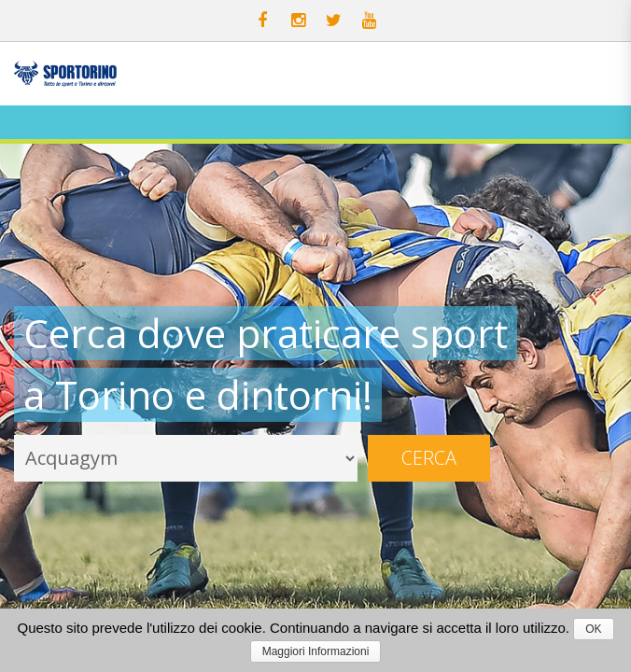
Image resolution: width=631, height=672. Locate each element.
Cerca (429, 458)
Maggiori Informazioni (316, 651)
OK (593, 629)
